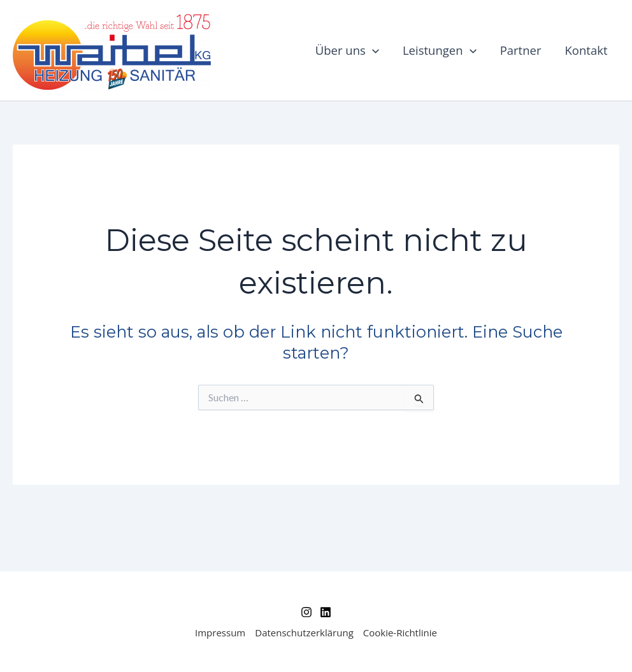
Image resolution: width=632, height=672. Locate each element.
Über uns (347, 50)
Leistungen (440, 50)
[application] (372, 50)
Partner (521, 50)
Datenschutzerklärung (304, 633)
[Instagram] (306, 612)
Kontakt (586, 50)
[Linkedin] (326, 612)
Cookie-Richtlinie (400, 633)
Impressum (220, 633)
